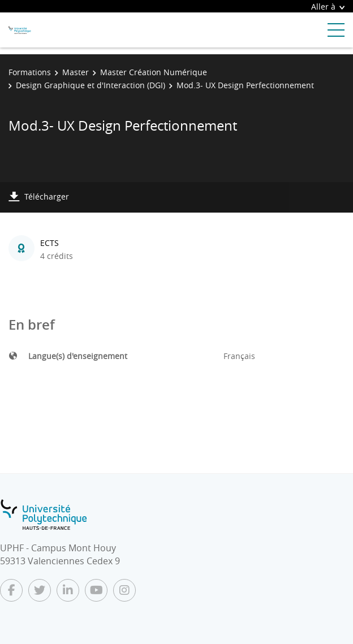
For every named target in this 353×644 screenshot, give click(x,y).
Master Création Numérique (154, 72)
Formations (30, 72)
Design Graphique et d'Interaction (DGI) (91, 85)
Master (76, 72)
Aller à (328, 7)
